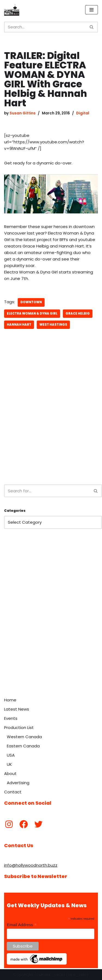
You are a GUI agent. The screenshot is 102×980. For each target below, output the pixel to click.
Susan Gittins (23, 113)
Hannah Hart (19, 325)
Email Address (22, 925)
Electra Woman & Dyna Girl (32, 314)
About (10, 773)
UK (9, 764)
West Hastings (53, 325)
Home (10, 700)
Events (11, 718)
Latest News (17, 709)
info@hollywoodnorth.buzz (31, 865)
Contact (13, 792)
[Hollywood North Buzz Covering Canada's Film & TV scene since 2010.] (12, 10)
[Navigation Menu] (92, 10)
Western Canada (24, 737)
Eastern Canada (23, 746)
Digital (83, 113)
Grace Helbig (78, 314)
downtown (31, 302)
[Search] (45, 27)
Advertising (18, 783)
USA (11, 755)
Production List (19, 727)
